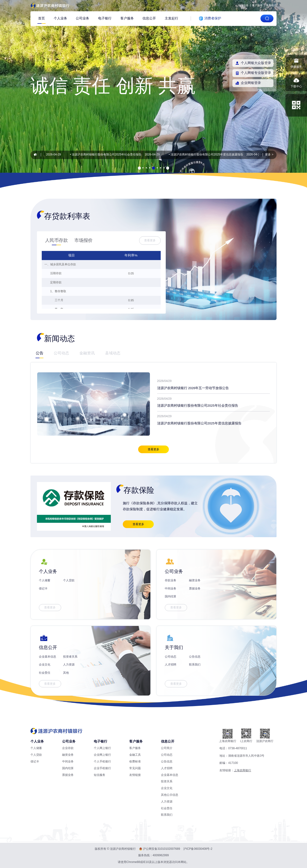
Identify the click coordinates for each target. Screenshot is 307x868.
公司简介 (167, 748)
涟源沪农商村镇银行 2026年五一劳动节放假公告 (193, 388)
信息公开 (149, 18)
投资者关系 (70, 657)
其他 (66, 673)
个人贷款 (69, 580)
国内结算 (171, 596)
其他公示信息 (170, 795)
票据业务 (195, 589)
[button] (139, 168)
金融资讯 (87, 353)
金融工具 (135, 755)
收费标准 (135, 761)
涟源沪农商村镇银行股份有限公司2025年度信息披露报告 (208, 155)
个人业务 (60, 18)
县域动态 (113, 353)
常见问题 (135, 768)
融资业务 (195, 580)
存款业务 (171, 580)
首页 (41, 18)
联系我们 (195, 665)
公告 (40, 353)
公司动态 (61, 353)
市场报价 (83, 240)
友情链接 (243, 5)
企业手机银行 (102, 768)
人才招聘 (171, 665)
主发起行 (171, 18)
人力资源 (69, 665)
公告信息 (195, 657)
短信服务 (100, 775)
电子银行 (105, 18)
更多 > (269, 155)
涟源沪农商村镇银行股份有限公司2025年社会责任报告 (108, 155)
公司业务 (83, 18)
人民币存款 (56, 240)
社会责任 (45, 673)
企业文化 (45, 665)
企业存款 (68, 748)
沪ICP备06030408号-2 (198, 849)
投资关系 (167, 781)
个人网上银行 (102, 748)
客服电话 (271, 5)
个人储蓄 (45, 580)
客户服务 (257, 5)
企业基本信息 (47, 657)
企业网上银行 (102, 755)
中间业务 (171, 589)
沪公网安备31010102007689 (162, 849)
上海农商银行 (242, 770)
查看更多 (150, 240)
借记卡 (43, 589)
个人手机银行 (102, 761)
